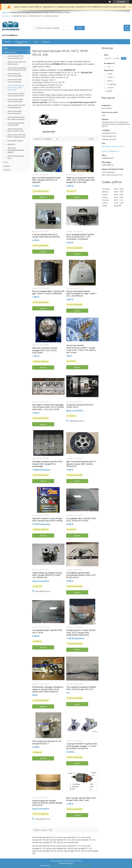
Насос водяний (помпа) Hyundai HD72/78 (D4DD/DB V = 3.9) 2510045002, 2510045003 (80, 237)
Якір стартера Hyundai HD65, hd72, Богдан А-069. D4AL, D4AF (81, 799)
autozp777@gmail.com (110, 151)
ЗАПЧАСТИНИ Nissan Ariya (16, 157)
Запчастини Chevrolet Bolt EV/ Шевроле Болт (17, 136)
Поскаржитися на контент (60, 865)
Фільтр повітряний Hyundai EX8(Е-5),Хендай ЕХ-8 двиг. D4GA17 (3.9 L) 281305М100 (81, 294)
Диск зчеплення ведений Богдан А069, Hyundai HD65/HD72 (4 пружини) (46, 180)
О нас (36, 42)
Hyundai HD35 (49, 132)
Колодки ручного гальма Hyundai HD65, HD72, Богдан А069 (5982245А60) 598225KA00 (81, 632)
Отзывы (7, 166)
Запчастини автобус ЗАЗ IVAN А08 (16, 124)
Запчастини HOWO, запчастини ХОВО (15, 100)
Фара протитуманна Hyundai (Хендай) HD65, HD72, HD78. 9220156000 (45, 350)
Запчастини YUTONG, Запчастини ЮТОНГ (16, 95)
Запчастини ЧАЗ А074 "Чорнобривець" (16, 106)
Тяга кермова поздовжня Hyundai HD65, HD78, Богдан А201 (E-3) (81, 688)
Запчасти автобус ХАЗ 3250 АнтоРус (17, 63)
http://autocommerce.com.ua (113, 146)
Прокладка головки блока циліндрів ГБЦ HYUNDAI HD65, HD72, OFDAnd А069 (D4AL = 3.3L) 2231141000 (48, 407)
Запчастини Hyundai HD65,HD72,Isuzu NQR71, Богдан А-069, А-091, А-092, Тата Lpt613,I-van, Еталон (81, 349)
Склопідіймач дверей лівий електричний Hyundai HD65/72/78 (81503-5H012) (81, 575)
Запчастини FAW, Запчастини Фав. (15, 81)
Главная (7, 42)
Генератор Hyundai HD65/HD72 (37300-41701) (80, 406)
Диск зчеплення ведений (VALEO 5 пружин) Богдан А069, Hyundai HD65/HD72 (81, 464)
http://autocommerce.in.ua (112, 175)
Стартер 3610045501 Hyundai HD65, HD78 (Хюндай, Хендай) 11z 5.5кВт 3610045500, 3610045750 (82, 746)
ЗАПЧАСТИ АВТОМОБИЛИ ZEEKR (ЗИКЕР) (16, 150)
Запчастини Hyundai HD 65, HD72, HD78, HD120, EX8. (16, 88)
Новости (7, 170)
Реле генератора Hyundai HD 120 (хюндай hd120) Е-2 (47, 742)
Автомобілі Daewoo (15, 141)
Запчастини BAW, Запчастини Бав (15, 112)
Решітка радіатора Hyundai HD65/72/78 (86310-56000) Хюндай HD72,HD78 (47, 803)
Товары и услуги (21, 42)
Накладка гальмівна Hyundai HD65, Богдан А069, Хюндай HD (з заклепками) (47, 464)
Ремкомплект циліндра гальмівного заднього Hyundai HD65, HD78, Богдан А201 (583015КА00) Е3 (48, 689)
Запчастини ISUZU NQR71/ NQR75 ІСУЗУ (16, 130)
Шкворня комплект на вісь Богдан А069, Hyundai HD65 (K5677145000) (47, 520)
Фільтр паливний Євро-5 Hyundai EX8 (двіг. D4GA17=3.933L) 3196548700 (48, 292)
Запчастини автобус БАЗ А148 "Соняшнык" (16, 118)
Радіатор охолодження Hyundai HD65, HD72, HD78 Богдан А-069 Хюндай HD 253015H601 (81, 180)
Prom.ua (79, 861)
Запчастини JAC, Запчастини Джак (15, 75)
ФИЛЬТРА (11, 144)
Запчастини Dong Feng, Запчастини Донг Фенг (17, 69)
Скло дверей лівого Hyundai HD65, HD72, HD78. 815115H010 (81, 520)
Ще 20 (109, 91)
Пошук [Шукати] (80, 28)
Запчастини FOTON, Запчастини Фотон (16, 57)
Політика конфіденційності (82, 865)
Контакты (46, 42)
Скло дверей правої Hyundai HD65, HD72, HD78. (47, 631)
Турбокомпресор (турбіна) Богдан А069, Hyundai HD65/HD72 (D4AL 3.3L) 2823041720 (47, 575)
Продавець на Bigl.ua (66, 863)
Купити (43, 197)
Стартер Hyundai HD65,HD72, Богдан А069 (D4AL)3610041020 (46, 236)
